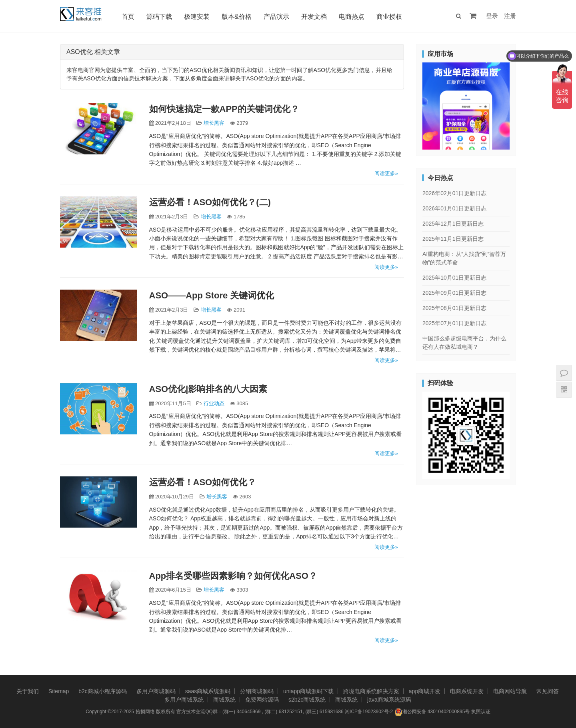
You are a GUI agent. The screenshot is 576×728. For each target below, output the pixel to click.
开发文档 (315, 17)
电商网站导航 (510, 691)
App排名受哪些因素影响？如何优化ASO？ (233, 576)
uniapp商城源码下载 (308, 691)
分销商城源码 (257, 691)
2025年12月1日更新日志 (453, 224)
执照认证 (481, 712)
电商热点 (353, 17)
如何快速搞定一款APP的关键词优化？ (224, 109)
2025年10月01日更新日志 (454, 278)
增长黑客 (214, 123)
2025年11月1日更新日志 (453, 239)
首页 (129, 17)
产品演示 (278, 17)
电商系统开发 (467, 691)
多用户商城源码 (156, 691)
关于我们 (28, 691)
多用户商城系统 (184, 700)
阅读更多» (386, 173)
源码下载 (160, 17)
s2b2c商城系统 (307, 700)
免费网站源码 (262, 700)
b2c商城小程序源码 (103, 691)
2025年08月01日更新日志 (454, 308)
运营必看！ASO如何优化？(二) (210, 202)
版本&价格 (238, 17)
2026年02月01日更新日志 (454, 193)
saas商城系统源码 (208, 691)
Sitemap (59, 691)
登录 (492, 16)
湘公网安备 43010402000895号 (432, 712)
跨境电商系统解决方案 (371, 691)
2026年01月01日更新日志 (454, 208)
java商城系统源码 (389, 700)
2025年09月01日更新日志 (454, 293)
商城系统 (224, 700)
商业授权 (390, 17)
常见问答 (548, 691)
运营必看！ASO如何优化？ (203, 482)
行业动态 (214, 403)
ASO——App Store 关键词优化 (212, 295)
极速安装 (198, 17)
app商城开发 (425, 691)
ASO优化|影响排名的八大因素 (208, 389)
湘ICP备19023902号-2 (369, 712)
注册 (510, 16)
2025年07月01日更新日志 (454, 323)
